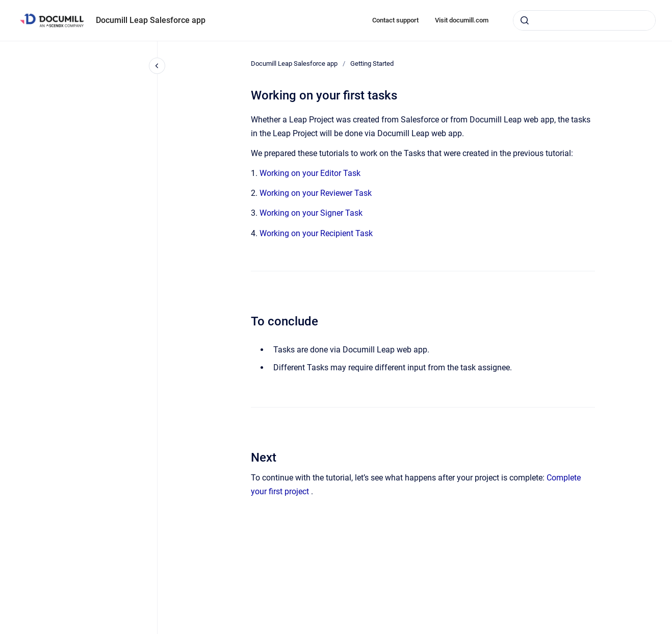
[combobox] (584, 20)
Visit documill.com (462, 20)
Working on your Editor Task (310, 173)
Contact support (395, 20)
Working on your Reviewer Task (316, 193)
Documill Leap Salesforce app (151, 20)
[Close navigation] (157, 66)
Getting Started (372, 64)
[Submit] (525, 20)
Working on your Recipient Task (316, 233)
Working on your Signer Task (311, 213)
